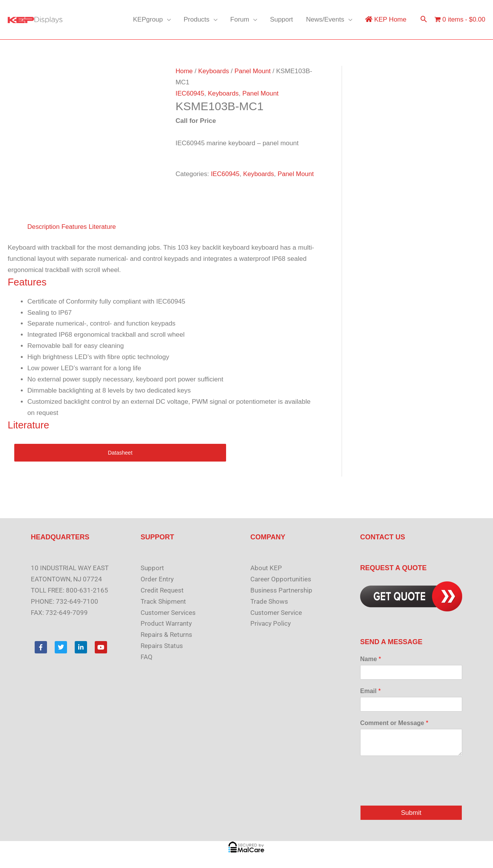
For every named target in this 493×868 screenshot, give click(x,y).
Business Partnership (281, 590)
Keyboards (214, 71)
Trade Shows (269, 601)
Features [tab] (75, 227)
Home (184, 71)
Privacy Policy (271, 623)
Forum (240, 19)
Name (371, 659)
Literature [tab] (104, 227)
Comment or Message (394, 723)
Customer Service (276, 613)
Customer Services (168, 613)
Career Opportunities (281, 579)
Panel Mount (254, 71)
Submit (411, 813)
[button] (424, 20)
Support (282, 19)
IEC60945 (190, 93)
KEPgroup (148, 19)
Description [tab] (44, 227)
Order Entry (157, 579)
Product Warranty (166, 623)
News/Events (325, 19)
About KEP (266, 568)
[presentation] (419, 792)
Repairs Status (162, 646)
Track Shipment (163, 601)
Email (370, 691)
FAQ (147, 657)
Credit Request (162, 590)
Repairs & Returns (166, 635)
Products (197, 19)
